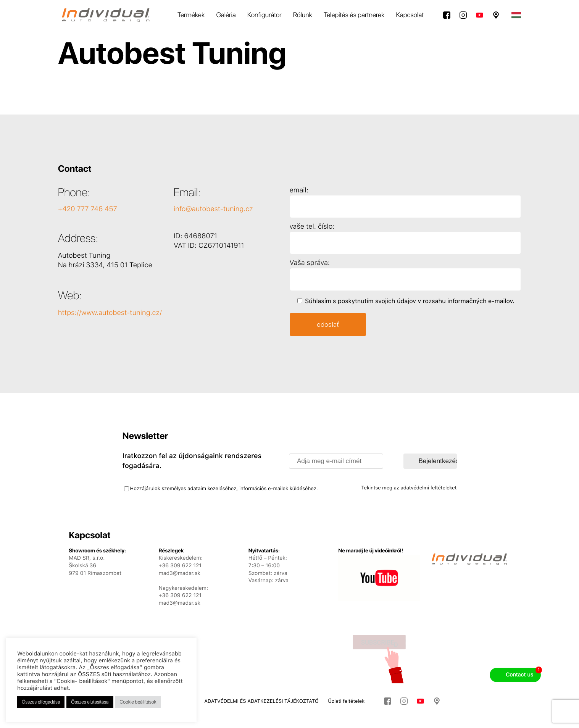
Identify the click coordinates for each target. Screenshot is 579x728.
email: (299, 190)
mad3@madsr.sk (180, 603)
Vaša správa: (310, 263)
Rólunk (303, 15)
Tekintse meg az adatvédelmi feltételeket (409, 488)
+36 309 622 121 (180, 596)
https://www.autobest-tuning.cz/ (110, 313)
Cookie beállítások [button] (138, 702)
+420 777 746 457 (88, 209)
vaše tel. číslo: (312, 227)
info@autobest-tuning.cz (213, 209)
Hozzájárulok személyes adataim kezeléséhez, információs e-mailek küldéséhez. (224, 489)
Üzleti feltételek (346, 701)
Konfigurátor (265, 15)
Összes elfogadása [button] (41, 702)
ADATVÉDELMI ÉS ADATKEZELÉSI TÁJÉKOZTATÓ (261, 701)
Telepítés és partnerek (354, 15)
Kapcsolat (410, 15)
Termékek (191, 15)
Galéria (226, 15)
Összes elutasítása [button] (90, 702)
